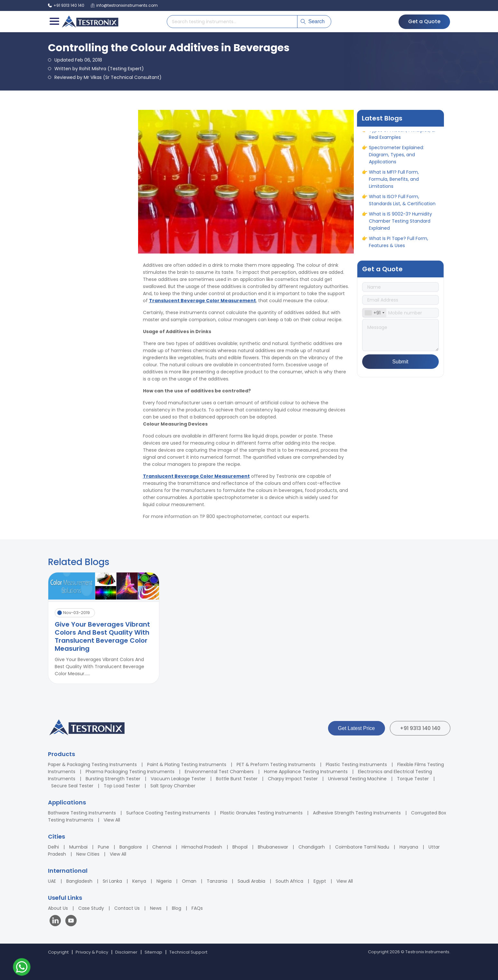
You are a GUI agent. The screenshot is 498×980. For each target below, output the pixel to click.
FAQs (197, 908)
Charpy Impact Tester (293, 779)
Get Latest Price (357, 728)
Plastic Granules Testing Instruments (261, 813)
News (156, 908)
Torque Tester (413, 779)
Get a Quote (424, 21)
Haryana (409, 847)
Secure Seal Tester (72, 786)
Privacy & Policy (92, 952)
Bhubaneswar (273, 847)
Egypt (320, 881)
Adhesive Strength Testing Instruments (357, 813)
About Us (58, 908)
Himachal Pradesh (202, 847)
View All (112, 820)
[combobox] (374, 313)
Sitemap (153, 952)
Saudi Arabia (251, 881)
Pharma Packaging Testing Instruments (130, 772)
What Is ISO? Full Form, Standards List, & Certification (402, 202)
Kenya (139, 881)
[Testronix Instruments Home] (90, 22)
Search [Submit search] (313, 21)
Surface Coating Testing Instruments (168, 813)
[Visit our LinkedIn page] (57, 922)
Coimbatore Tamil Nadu (362, 847)
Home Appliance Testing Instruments (306, 772)
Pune (103, 847)
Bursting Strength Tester (113, 779)
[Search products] (232, 22)
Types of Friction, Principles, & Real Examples (402, 136)
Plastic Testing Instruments (356, 764)
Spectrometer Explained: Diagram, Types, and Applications (396, 157)
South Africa (289, 881)
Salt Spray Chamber (173, 786)
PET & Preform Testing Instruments (276, 764)
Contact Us (127, 908)
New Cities (88, 854)
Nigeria (164, 881)
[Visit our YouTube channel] (71, 922)
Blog (177, 908)
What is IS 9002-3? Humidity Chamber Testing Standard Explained (400, 223)
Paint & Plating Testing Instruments (187, 764)
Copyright (58, 952)
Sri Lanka (112, 881)
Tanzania (217, 881)
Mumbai (78, 847)
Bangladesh (79, 881)
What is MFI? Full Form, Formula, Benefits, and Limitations (394, 181)
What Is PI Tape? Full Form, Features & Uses (399, 244)
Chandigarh (312, 847)
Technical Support (188, 952)
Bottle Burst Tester (237, 779)
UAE (52, 881)
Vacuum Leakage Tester (178, 779)
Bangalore (131, 847)
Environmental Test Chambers (219, 772)
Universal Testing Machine (357, 779)
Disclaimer (126, 952)
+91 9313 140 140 (420, 728)
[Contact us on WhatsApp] (22, 968)
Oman (189, 881)
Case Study (91, 908)
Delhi (53, 847)
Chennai (162, 847)
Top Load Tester (122, 786)
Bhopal (240, 847)
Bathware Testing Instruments (82, 813)
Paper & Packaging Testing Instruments (92, 764)
